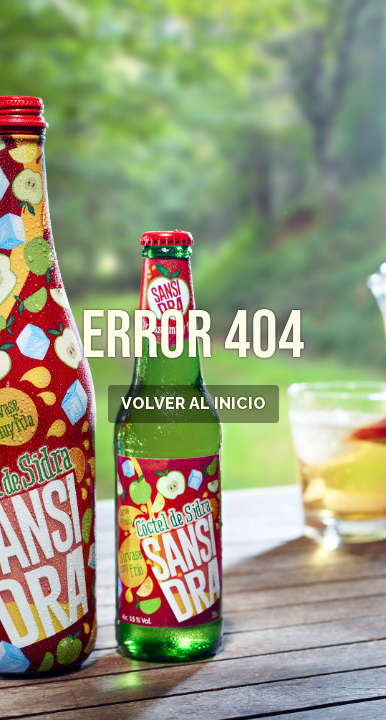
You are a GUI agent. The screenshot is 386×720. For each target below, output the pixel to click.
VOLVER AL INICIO (193, 403)
